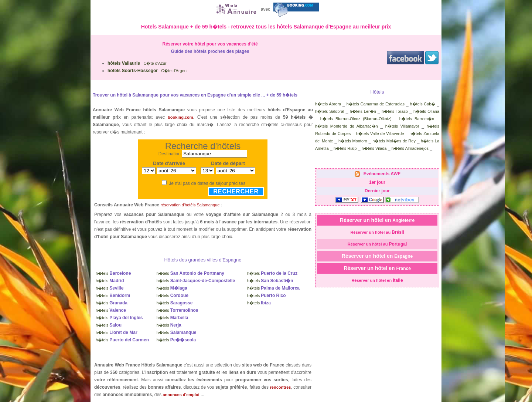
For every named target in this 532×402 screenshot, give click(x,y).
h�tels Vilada (374, 148)
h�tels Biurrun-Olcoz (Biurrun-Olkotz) (356, 119)
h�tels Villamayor (402, 126)
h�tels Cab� (422, 104)
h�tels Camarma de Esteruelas (376, 104)
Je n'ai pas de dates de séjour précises (207, 183)
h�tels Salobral (330, 111)
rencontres (281, 387)
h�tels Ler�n (363, 111)
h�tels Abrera (328, 104)
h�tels (113, 273)
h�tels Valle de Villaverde (380, 134)
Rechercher (236, 191)
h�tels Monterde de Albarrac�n (347, 126)
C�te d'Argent (148, 71)
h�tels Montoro (353, 141)
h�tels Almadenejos (410, 148)
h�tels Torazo (395, 111)
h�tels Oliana (426, 111)
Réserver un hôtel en (377, 220)
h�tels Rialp (345, 148)
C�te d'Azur (137, 63)
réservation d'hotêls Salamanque (190, 205)
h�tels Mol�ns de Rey (394, 141)
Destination (170, 154)
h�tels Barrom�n (417, 119)
